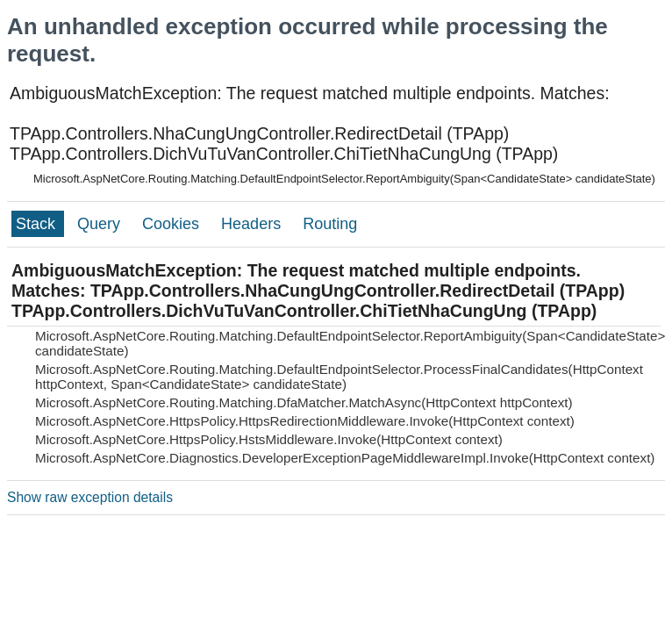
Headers (253, 224)
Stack (38, 224)
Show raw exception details (90, 497)
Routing (330, 224)
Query (101, 224)
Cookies (173, 224)
